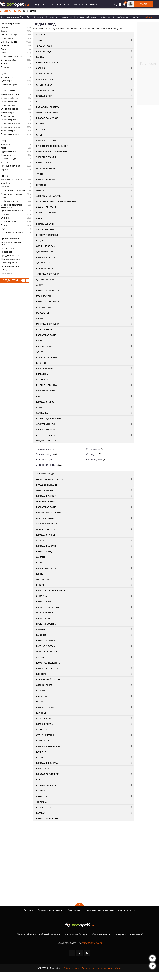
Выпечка (5, 214)
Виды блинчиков (46, 368)
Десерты (5, 141)
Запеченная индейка (47, 465)
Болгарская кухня (46, 335)
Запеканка (42, 413)
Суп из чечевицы (46, 735)
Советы (61, 4)
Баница (4, 225)
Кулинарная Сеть (77, 4)
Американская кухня (48, 274)
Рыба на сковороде (47, 785)
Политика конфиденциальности (97, 968)
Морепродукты (44, 613)
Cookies (119, 968)
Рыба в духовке (45, 807)
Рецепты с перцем (46, 213)
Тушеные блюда (45, 474)
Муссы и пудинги (46, 140)
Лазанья (41, 629)
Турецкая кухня (45, 46)
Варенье (5, 64)
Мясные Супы (44, 296)
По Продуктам (52, 17)
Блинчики (6, 218)
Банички (41, 635)
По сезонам (6, 252)
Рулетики (41, 691)
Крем (3, 148)
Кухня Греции (44, 307)
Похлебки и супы (9, 84)
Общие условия (72, 968)
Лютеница (42, 380)
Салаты (4, 27)
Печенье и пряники (10, 166)
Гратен (40, 702)
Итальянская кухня (47, 529)
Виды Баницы (44, 51)
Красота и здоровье (47, 235)
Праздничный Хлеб (47, 485)
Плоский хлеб (44, 346)
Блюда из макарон (47, 546)
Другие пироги (44, 252)
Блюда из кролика (9, 120)
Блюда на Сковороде (48, 63)
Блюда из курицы (9, 131)
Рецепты (40, 4)
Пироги (4, 169)
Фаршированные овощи (50, 479)
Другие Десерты (45, 268)
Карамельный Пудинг (48, 679)
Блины (40, 574)
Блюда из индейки (10, 109)
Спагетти (41, 218)
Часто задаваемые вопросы (100, 910)
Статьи (51, 4)
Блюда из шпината (47, 763)
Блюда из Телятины (47, 668)
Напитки (5, 187)
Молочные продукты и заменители (12, 206)
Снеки (4, 198)
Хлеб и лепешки (8, 222)
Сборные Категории (89, 17)
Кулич (40, 101)
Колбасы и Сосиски (47, 568)
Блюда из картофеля (48, 291)
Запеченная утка (45, 459)
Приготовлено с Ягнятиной (52, 151)
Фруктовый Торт (45, 490)
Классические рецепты (49, 607)
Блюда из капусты (46, 257)
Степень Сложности (121, 17)
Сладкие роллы (45, 724)
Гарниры (5, 45)
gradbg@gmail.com (91, 943)
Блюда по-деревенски (48, 302)
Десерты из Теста (45, 435)
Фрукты (40, 190)
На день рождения (46, 624)
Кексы (39, 757)
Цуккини (41, 752)
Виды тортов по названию (51, 590)
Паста (3, 53)
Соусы (4, 229)
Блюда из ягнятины (10, 123)
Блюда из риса (44, 602)
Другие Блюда (44, 263)
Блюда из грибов (46, 535)
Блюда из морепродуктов (13, 56)
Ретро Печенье (44, 329)
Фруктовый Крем (45, 424)
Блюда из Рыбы (45, 163)
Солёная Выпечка (46, 391)
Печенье (41, 791)
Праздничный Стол (69, 17)
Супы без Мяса (44, 85)
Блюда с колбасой (9, 98)
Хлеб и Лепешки (45, 229)
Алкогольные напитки (11, 180)
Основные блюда (9, 42)
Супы (3, 74)
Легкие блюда (44, 718)
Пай (38, 396)
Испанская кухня (46, 168)
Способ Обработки (35, 17)
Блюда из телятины (10, 127)
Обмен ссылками (127, 910)
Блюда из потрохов (10, 94)
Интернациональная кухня (11, 243)
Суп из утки (92, 454)
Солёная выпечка (9, 201)
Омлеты (40, 557)
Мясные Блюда (44, 79)
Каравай (41, 813)
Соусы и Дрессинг (46, 207)
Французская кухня (47, 113)
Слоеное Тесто (44, 685)
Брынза (40, 124)
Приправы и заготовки (12, 211)
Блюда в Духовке (46, 707)
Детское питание (46, 279)
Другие (40, 352)
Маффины (6, 162)
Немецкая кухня (45, 518)
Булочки (41, 363)
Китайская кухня (46, 224)
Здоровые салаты (46, 157)
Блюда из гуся (7, 112)
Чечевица (41, 730)
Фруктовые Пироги (47, 652)
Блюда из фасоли (46, 496)
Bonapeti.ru (6, 11)
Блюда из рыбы (8, 60)
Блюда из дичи (8, 105)
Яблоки (40, 657)
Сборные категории (10, 259)
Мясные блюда (8, 91)
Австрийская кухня (47, 524)
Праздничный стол (10, 255)
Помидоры (42, 374)
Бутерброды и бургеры (48, 418)
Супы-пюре (6, 81)
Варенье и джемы (46, 646)
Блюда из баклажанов (49, 746)
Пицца (4, 49)
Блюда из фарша (9, 102)
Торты (39, 174)
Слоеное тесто (8, 155)
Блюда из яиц (7, 38)
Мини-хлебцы (44, 618)
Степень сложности (10, 266)
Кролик (40, 585)
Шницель (41, 674)
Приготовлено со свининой (52, 146)
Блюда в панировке (47, 118)
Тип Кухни (137, 17)
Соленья (5, 67)
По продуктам (7, 248)
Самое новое (75, 910)
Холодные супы (8, 77)
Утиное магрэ (93, 449)
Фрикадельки (44, 579)
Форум (93, 4)
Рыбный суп (43, 741)
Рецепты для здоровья (12, 194)
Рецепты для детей (46, 357)
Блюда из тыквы (45, 402)
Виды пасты (43, 768)
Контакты (28, 910)
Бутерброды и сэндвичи (12, 232)
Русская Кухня (44, 96)
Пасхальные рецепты (48, 107)
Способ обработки (9, 263)
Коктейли (5, 183)
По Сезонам (105, 17)
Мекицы (41, 407)
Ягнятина (41, 596)
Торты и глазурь (9, 159)
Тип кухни (6, 270)
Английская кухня (46, 430)
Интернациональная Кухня (13, 17)
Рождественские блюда (49, 513)
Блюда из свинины (10, 134)
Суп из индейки (94, 459)
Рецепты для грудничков (13, 190)
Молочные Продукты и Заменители (56, 202)
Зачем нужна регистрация (51, 910)
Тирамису (42, 802)
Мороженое (6, 144)
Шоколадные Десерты (48, 663)
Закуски (4, 31)
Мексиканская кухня (48, 324)
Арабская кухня (45, 74)
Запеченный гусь (45, 454)
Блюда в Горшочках (47, 774)
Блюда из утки (8, 116)
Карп (39, 780)
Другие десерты (8, 151)
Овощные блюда (9, 35)
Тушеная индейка (45, 449)
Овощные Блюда (45, 246)
